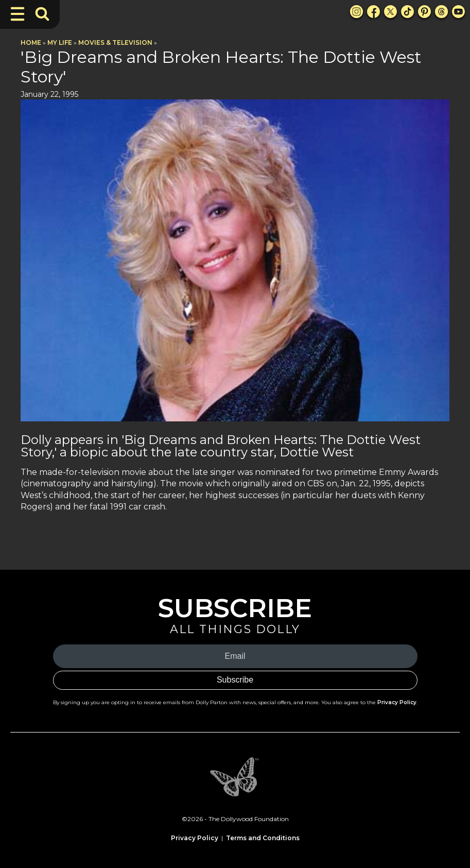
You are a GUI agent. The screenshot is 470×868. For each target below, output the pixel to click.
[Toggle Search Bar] (42, 14)
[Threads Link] (441, 12)
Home (31, 42)
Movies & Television (115, 42)
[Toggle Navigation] (18, 14)
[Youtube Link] (458, 12)
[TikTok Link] (407, 12)
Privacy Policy (397, 702)
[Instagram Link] (356, 12)
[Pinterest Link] (424, 12)
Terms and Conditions (263, 838)
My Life (60, 42)
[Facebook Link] (373, 12)
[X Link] (390, 12)
